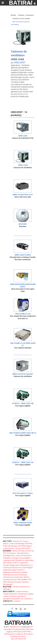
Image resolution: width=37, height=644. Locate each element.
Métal (24, 572)
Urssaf (16, 577)
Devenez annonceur (18, 596)
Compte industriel (10, 594)
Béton (26, 577)
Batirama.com (15, 627)
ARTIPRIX (27, 632)
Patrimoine (27, 555)
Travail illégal (27, 568)
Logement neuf (9, 560)
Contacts (17, 601)
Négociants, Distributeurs (20, 565)
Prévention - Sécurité (16, 553)
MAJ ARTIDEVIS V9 (19, 639)
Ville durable (22, 579)
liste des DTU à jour (20, 541)
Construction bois (10, 579)
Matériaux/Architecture (12, 572)
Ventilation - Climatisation (26, 15)
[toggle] (3, 3)
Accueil (13, 15)
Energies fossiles (14, 582)
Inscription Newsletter (12, 599)
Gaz (21, 577)
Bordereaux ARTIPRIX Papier (20, 546)
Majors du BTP (18, 570)
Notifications (9, 634)
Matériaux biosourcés (11, 575)
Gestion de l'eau (18, 551)
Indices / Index (9, 544)
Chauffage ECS (9, 555)
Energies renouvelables (21, 558)
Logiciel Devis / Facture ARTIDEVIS (17, 548)
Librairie (16, 587)
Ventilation (7, 558)
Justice (18, 555)
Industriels (7, 570)
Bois (27, 553)
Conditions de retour (18, 636)
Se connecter (26, 599)
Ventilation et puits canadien (21, 19)
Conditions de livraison (24, 634)
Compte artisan (22, 591)
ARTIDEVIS (17, 632)
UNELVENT (20, 63)
